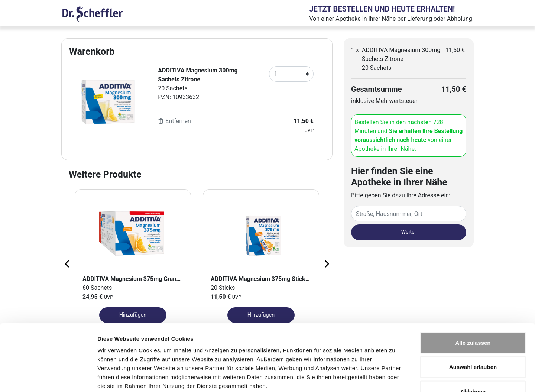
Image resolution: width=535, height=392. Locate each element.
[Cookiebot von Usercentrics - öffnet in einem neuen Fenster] (48, 378)
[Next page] (326, 263)
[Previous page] (68, 263)
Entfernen (174, 121)
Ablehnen (473, 343)
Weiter (409, 232)
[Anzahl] (291, 74)
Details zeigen (395, 377)
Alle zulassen (473, 294)
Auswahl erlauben (473, 319)
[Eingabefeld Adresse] (409, 214)
